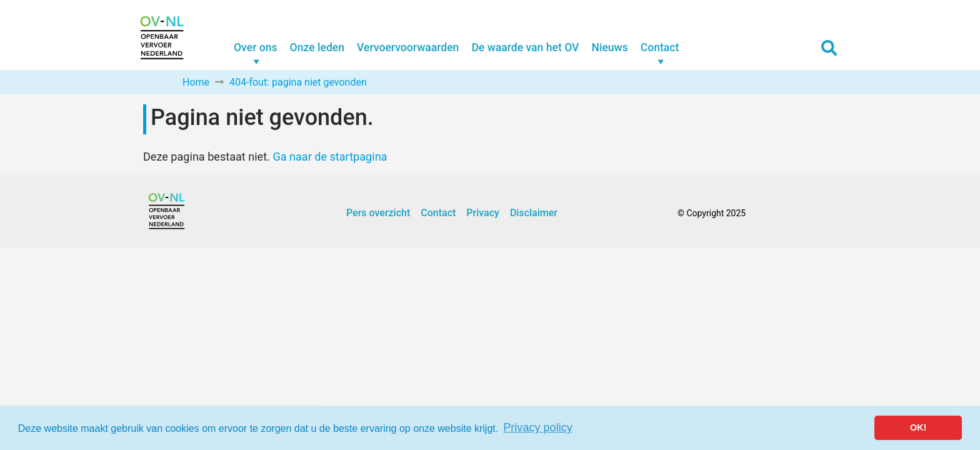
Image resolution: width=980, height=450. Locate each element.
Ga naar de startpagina (330, 157)
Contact (660, 47)
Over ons (256, 47)
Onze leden (317, 47)
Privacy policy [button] (538, 427)
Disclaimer (534, 213)
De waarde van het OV (525, 47)
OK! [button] (918, 427)
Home (196, 82)
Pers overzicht (378, 213)
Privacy (483, 213)
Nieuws (609, 47)
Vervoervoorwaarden (408, 47)
